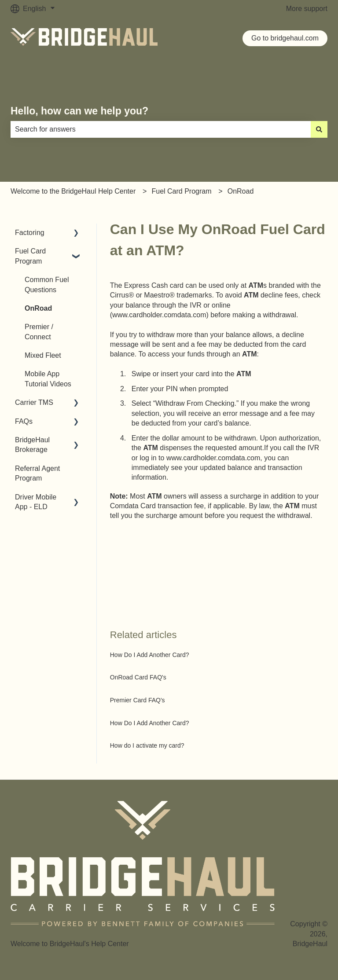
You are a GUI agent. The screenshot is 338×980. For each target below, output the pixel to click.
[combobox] (161, 129)
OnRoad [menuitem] (38, 308)
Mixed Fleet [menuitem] (43, 355)
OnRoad (241, 191)
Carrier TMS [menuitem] (34, 402)
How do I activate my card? (147, 745)
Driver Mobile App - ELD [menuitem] (36, 502)
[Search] (319, 129)
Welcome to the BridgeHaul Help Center (73, 191)
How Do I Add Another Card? (150, 655)
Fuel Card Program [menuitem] (30, 256)
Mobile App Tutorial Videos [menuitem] (48, 379)
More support (307, 9)
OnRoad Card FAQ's (138, 677)
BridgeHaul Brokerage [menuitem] (32, 445)
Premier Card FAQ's (138, 700)
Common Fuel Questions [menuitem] (47, 284)
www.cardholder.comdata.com (159, 315)
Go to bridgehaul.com (285, 38)
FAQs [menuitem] (24, 421)
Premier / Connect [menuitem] (39, 332)
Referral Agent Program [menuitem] (37, 473)
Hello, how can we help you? (79, 111)
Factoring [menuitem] (30, 233)
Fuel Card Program (181, 191)
